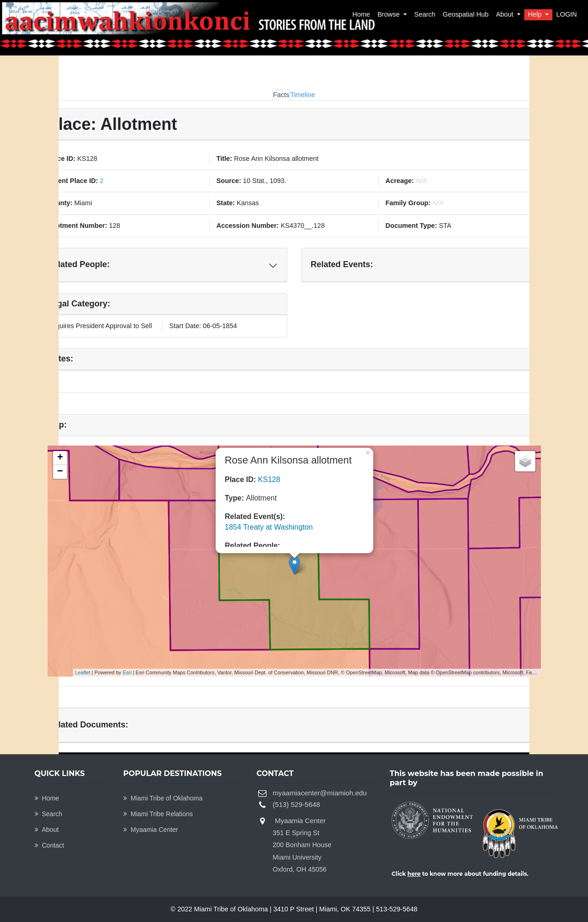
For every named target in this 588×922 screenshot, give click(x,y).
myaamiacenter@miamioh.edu (320, 793)
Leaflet (83, 672)
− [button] (60, 472)
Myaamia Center (151, 830)
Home (361, 14)
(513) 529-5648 (296, 804)
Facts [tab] (281, 95)
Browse (389, 14)
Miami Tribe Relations (158, 814)
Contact (49, 845)
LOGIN (567, 14)
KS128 (269, 479)
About (506, 14)
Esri (127, 672)
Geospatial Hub (465, 14)
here (414, 874)
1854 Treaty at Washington (269, 527)
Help (536, 14)
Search (425, 14)
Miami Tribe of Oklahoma (163, 798)
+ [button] (60, 458)
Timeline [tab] (303, 95)
